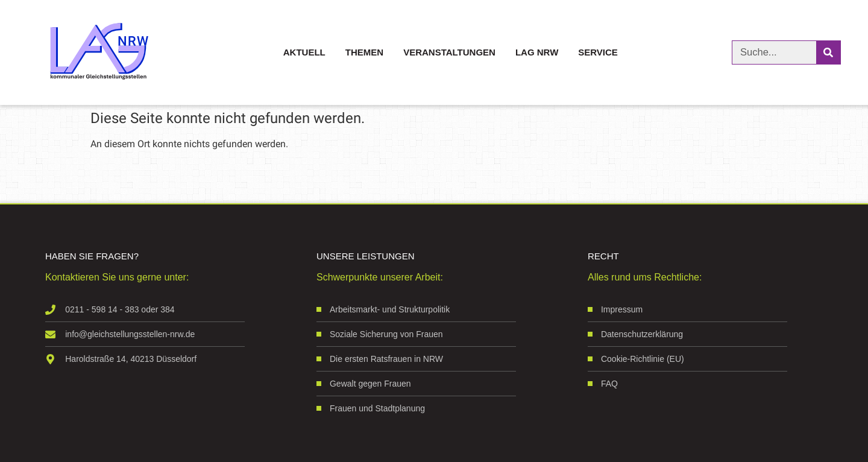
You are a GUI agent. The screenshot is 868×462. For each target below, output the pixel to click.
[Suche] (828, 52)
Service (598, 52)
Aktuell (304, 52)
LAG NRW (537, 52)
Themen (364, 52)
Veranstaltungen (449, 52)
